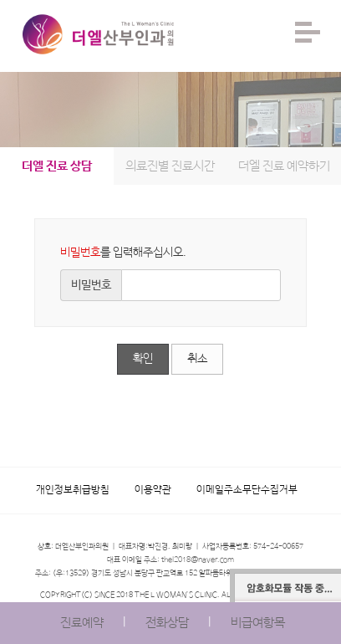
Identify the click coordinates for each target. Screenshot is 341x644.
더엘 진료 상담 (57, 166)
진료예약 (82, 623)
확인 (143, 359)
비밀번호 (91, 285)
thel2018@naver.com (198, 560)
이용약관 (153, 490)
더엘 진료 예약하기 (284, 166)
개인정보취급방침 (73, 490)
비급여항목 (258, 623)
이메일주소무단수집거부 (247, 490)
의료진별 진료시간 (170, 166)
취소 (197, 359)
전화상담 (167, 623)
